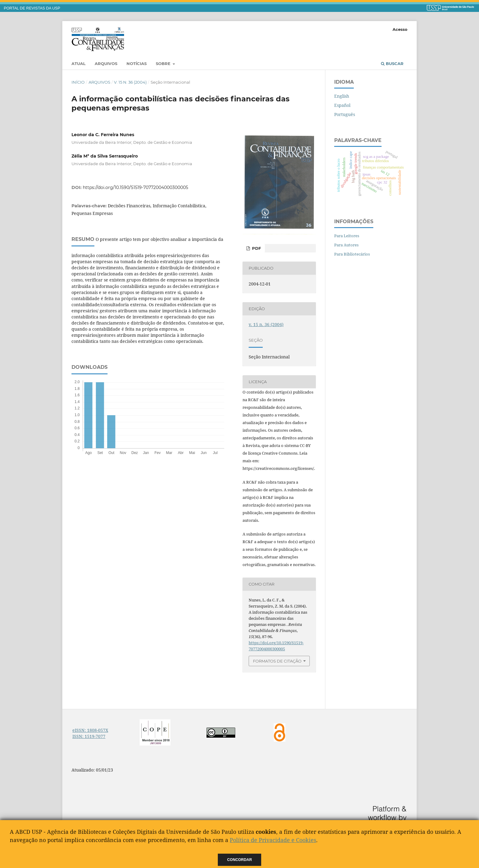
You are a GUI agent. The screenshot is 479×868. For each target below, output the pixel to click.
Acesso (400, 29)
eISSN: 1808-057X (90, 730)
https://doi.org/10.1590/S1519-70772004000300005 (135, 187)
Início (78, 82)
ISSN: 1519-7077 (89, 736)
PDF (256, 248)
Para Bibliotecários (352, 254)
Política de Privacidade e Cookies (273, 840)
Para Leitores (347, 236)
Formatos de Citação (277, 661)
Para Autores (346, 245)
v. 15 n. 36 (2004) (130, 82)
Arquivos (106, 64)
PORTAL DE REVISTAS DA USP (32, 8)
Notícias (137, 64)
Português (345, 114)
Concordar (240, 860)
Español (342, 105)
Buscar (392, 64)
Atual (79, 64)
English (342, 96)
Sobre (164, 64)
